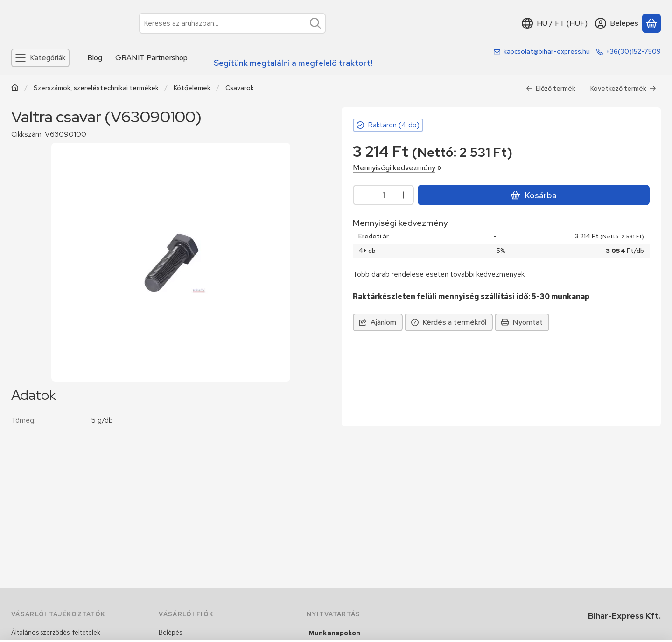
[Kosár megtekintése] (651, 23)
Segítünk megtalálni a (293, 63)
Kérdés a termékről (449, 322)
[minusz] (363, 195)
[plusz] (404, 195)
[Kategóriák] (40, 58)
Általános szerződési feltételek (56, 632)
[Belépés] (617, 23)
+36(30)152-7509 (633, 51)
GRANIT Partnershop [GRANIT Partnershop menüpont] (151, 58)
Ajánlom (378, 322)
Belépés (170, 632)
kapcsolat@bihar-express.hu (547, 51)
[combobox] (232, 23)
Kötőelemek (192, 88)
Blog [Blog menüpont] (95, 58)
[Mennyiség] (383, 195)
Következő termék (623, 88)
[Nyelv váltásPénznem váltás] (555, 23)
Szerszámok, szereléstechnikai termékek (96, 88)
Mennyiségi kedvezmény (397, 168)
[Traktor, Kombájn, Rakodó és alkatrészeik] (15, 88)
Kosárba (533, 195)
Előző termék (551, 88)
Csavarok (240, 88)
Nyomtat (522, 322)
